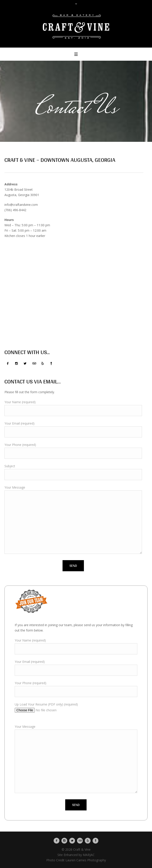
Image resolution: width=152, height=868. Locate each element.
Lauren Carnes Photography (86, 860)
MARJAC (89, 855)
